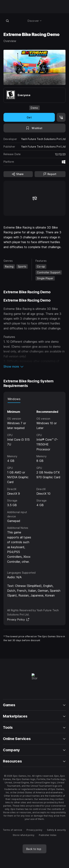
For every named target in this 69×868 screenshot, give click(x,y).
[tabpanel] (35, 484)
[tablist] (35, 399)
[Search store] (8, 21)
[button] (35, 366)
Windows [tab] (14, 399)
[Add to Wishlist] (35, 128)
